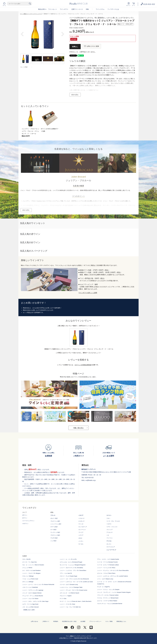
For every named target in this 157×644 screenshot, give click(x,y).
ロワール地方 (54, 527)
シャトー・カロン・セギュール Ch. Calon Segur (35, 601)
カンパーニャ (82, 530)
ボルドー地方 (54, 518)
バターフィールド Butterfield (30, 587)
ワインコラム (100, 9)
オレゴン (109, 544)
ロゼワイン (25, 524)
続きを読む (75, 95)
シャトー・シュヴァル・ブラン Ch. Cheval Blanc (73, 570)
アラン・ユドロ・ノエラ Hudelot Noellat (108, 559)
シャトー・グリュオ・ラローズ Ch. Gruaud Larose (73, 590)
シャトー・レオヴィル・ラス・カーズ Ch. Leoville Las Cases (76, 582)
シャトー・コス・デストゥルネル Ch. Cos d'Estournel (74, 579)
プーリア (81, 532)
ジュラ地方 (53, 541)
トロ (108, 535)
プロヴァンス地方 (55, 535)
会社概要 (83, 621)
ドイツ (80, 538)
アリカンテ (110, 532)
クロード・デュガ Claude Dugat (68, 576)
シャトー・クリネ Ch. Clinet (67, 604)
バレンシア (110, 530)
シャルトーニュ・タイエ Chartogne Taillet (71, 587)
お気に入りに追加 (93, 46)
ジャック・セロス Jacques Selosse (32, 593)
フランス (53, 515)
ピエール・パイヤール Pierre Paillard (107, 601)
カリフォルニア (111, 547)
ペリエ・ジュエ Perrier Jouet (30, 579)
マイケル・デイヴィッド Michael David (108, 598)
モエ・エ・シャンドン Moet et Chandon (33, 565)
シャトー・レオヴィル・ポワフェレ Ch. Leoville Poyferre (113, 576)
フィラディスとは (113, 9)
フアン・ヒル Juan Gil (66, 573)
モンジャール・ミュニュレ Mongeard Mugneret (73, 565)
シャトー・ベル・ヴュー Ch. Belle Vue (70, 607)
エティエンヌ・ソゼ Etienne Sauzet (69, 593)
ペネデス (109, 524)
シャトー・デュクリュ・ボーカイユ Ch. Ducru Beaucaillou (113, 570)
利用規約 (56, 621)
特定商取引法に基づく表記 (69, 621)
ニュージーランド (111, 550)
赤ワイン (25, 515)
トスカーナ (82, 518)
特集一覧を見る (78, 428)
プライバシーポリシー (95, 621)
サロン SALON (26, 559)
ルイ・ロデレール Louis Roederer (31, 570)
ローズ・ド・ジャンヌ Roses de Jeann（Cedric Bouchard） (76, 601)
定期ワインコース (77, 9)
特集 (87, 9)
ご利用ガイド (46, 621)
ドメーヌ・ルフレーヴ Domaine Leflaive (108, 565)
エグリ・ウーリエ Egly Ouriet (30, 604)
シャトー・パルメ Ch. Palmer (30, 599)
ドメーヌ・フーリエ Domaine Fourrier (107, 562)
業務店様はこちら (121, 621)
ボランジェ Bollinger (28, 582)
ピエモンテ (82, 521)
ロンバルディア (83, 527)
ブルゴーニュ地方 (55, 521)
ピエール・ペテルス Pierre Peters (106, 573)
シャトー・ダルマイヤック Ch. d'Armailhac (71, 568)
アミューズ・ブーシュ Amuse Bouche (33, 596)
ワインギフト (64, 9)
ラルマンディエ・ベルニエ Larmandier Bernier (110, 604)
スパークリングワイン (28, 521)
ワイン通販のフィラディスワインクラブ (31, 14)
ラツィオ (81, 524)
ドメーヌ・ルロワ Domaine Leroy (69, 585)
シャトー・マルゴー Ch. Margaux (31, 573)
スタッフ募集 (109, 621)
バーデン (81, 541)
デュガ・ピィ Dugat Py (103, 587)
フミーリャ (110, 538)
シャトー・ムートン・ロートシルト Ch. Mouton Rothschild (38, 585)
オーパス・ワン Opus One (30, 562)
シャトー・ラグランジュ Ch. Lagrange (33, 590)
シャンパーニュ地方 (56, 524)
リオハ (108, 518)
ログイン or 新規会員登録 (83, 365)
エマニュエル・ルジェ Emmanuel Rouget (71, 562)
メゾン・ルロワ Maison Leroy (105, 579)
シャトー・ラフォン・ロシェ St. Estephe (108, 590)
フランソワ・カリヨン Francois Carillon (108, 595)
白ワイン (25, 518)
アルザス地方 (54, 538)
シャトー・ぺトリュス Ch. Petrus (106, 568)
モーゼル (81, 544)
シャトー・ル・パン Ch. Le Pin (68, 559)
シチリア (81, 535)
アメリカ (109, 541)
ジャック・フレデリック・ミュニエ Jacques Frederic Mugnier (114, 592)
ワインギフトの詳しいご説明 (88, 293)
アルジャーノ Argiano (66, 596)
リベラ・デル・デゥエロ (113, 521)
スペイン (109, 515)
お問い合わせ (34, 621)
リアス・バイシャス (112, 527)
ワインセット (53, 9)
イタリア (81, 515)
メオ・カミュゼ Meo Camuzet (31, 607)
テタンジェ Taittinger (28, 576)
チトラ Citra (63, 599)
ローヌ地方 (53, 530)
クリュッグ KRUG (27, 568)
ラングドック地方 (55, 532)
